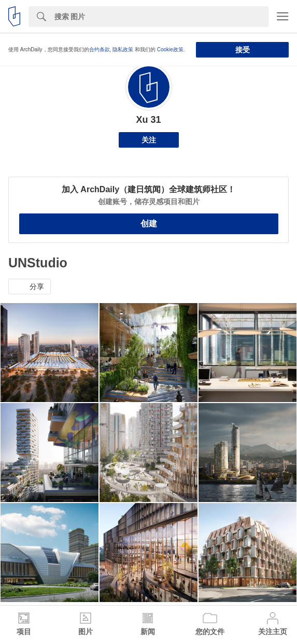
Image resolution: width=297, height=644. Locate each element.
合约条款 (100, 49)
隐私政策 (123, 49)
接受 (243, 50)
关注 (149, 140)
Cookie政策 (170, 49)
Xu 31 (148, 120)
